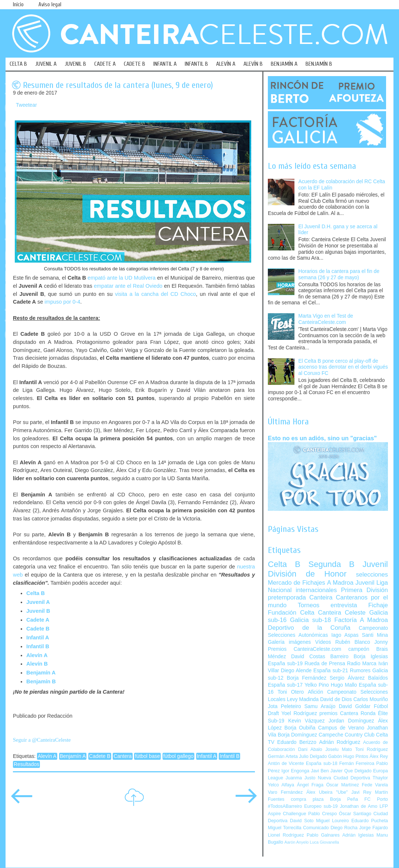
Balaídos (378, 678)
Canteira (321, 597)
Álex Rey (379, 756)
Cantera (122, 756)
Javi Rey (361, 792)
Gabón (335, 756)
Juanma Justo (300, 778)
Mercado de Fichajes (296, 583)
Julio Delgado (313, 756)
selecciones (372, 575)
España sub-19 (285, 664)
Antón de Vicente (286, 763)
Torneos (309, 605)
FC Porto (376, 799)
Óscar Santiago (355, 814)
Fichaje (378, 605)
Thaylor (380, 778)
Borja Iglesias (371, 657)
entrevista (344, 605)
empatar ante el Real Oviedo (128, 286)
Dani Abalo (310, 749)
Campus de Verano (341, 728)
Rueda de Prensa (325, 664)
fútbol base (147, 756)
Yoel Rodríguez (299, 713)
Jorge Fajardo (374, 828)
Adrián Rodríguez (340, 742)
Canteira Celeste (342, 613)
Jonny (381, 642)
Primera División (364, 590)
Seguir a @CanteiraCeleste (42, 740)
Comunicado (316, 828)
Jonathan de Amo (359, 806)
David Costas (308, 657)
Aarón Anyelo (297, 842)
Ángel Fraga (310, 785)
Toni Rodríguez (371, 749)
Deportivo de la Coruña (309, 628)
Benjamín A (41, 673)
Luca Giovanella (325, 842)
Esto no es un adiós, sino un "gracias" (322, 438)
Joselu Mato (339, 749)
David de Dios (336, 699)
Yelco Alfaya (281, 785)
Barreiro (339, 657)
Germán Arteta (283, 756)
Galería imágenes (289, 642)
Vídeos (323, 642)
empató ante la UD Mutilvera (122, 278)
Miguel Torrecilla (285, 828)
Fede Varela (375, 785)
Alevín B (37, 664)
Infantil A (37, 638)
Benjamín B (41, 681)
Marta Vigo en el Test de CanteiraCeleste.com (326, 319)
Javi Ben (320, 771)
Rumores (360, 671)
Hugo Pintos (356, 756)
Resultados (26, 764)
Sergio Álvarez (347, 678)
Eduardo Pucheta (370, 821)
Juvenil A (38, 602)
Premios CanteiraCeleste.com (305, 649)
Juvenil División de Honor (328, 569)
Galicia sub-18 (311, 620)
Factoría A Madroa (361, 620)
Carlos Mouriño (371, 699)
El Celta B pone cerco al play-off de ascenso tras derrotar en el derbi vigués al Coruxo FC (343, 367)
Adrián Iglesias (358, 835)
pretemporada (287, 597)
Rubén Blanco (352, 642)
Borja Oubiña (300, 728)
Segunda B (332, 564)
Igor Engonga (295, 771)
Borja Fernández (306, 678)
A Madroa (340, 583)
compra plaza (307, 799)
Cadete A (38, 620)
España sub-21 (331, 671)
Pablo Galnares (323, 835)
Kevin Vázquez (306, 721)
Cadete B (100, 756)
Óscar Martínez (343, 785)
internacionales (316, 590)
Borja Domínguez (298, 735)
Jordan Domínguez (351, 721)
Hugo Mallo (344, 685)
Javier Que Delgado (351, 771)
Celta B (35, 593)
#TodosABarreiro (285, 806)
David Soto (302, 821)
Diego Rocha (344, 828)
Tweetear (26, 105)
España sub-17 (285, 685)
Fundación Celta (291, 613)
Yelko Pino (317, 685)
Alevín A (37, 655)
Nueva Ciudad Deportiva (344, 778)
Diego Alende (296, 671)
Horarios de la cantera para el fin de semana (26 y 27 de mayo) (339, 274)
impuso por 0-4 (63, 302)
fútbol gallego (178, 756)
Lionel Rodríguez (286, 835)
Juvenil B (38, 611)
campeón (359, 649)
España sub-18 (322, 763)
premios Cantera (339, 713)
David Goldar (355, 706)
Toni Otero (291, 692)
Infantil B (38, 646)
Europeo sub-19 (321, 806)
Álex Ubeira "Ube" (327, 792)
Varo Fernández (285, 792)
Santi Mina (375, 635)
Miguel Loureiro (332, 821)
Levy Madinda (303, 699)
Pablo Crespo (322, 814)
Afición (315, 692)
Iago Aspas (345, 635)
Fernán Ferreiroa (357, 763)
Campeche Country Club (346, 735)
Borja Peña (344, 799)
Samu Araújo (320, 706)
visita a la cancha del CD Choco (155, 294)
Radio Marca (362, 664)
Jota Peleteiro (284, 706)
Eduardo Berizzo (297, 742)
